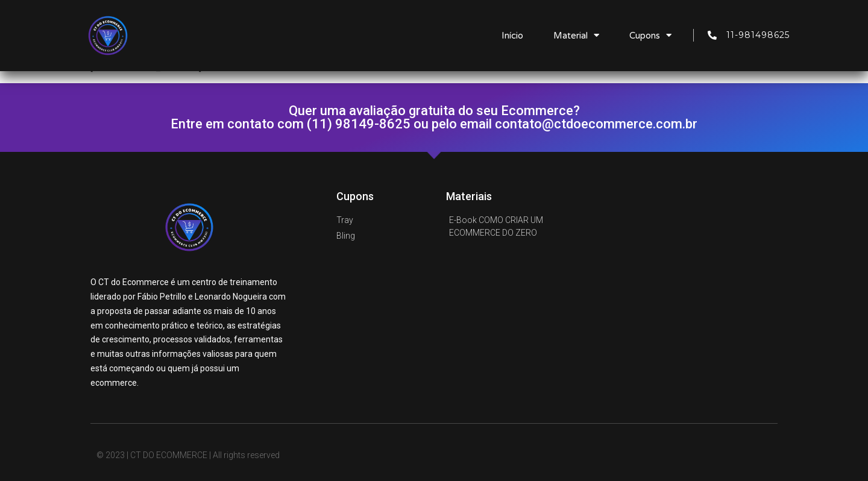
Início (512, 36)
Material (576, 35)
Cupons (650, 35)
